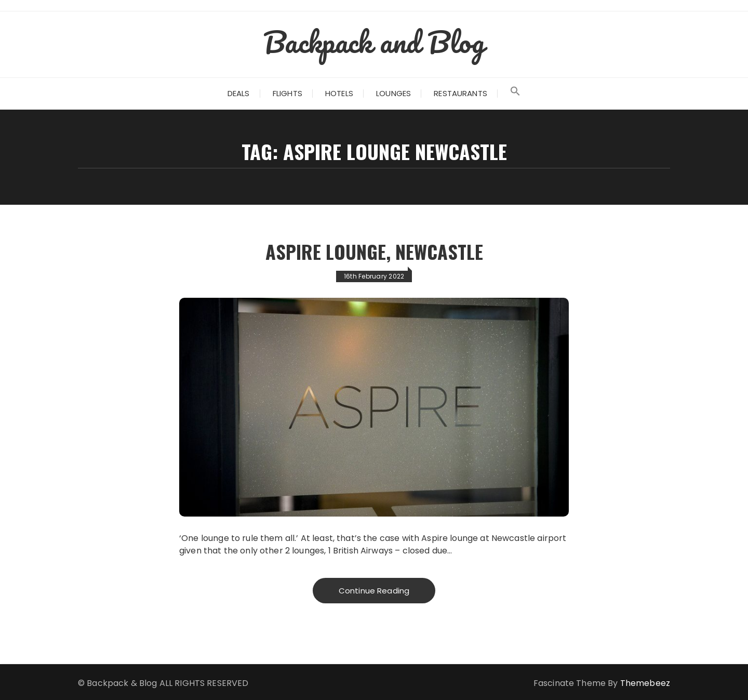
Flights (288, 93)
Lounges (393, 93)
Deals (239, 93)
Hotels (339, 93)
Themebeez (645, 683)
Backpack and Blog (374, 42)
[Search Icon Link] (515, 94)
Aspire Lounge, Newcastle (374, 251)
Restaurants (460, 93)
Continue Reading (374, 591)
